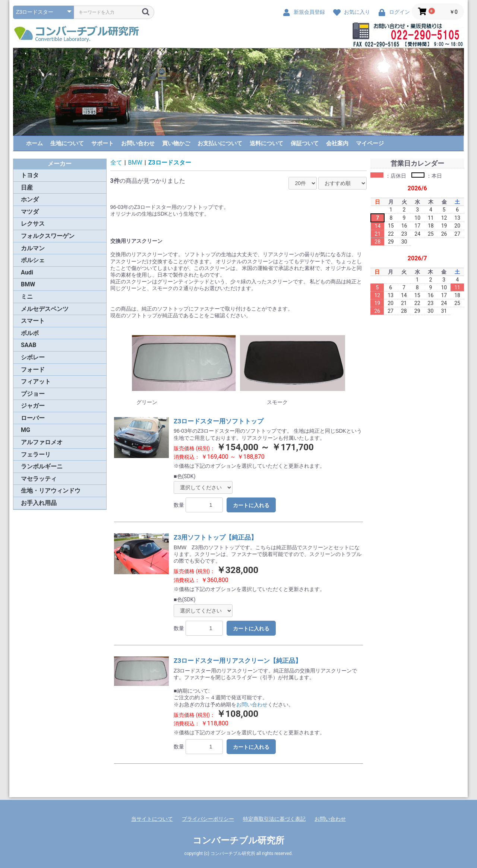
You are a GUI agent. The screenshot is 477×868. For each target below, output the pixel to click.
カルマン (33, 248)
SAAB (29, 345)
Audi (27, 272)
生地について (67, 143)
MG (26, 430)
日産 (27, 187)
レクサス (33, 224)
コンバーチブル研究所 (238, 840)
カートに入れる (251, 505)
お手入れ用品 (39, 503)
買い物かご (176, 143)
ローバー (33, 418)
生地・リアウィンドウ (51, 491)
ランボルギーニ (42, 466)
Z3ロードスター (170, 163)
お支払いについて (220, 143)
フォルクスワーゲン (48, 236)
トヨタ (30, 175)
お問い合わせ (138, 143)
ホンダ (30, 199)
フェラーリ (36, 454)
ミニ (27, 297)
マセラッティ (39, 479)
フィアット (36, 381)
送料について (266, 143)
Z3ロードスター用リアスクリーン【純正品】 (238, 661)
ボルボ (30, 333)
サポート (102, 143)
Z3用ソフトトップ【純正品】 (215, 537)
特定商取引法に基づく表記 (274, 819)
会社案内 (337, 143)
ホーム (34, 143)
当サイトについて (152, 819)
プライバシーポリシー (208, 819)
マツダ (30, 212)
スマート (33, 321)
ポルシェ (33, 260)
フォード (33, 370)
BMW (28, 284)
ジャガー (33, 406)
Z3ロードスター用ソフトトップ (219, 421)
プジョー (33, 394)
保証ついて (305, 143)
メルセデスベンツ (45, 309)
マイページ (370, 143)
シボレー (33, 357)
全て (116, 163)
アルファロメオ (42, 442)
